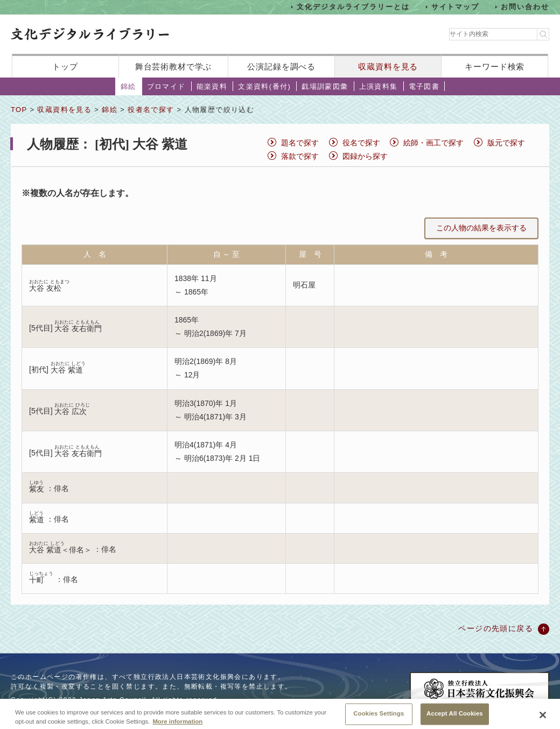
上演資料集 (379, 86)
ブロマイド (166, 86)
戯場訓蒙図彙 (325, 86)
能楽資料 (212, 86)
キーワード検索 (495, 66)
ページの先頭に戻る (496, 628)
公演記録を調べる (281, 66)
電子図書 (424, 86)
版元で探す (506, 143)
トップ (65, 66)
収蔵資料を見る (388, 66)
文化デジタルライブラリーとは (353, 7)
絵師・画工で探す (433, 143)
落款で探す (300, 156)
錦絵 (128, 86)
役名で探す (361, 143)
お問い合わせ (525, 7)
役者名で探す (151, 110)
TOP (19, 110)
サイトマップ (456, 7)
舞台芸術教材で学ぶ (174, 66)
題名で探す (300, 143)
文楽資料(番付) (264, 86)
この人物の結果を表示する (481, 228)
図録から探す (365, 156)
